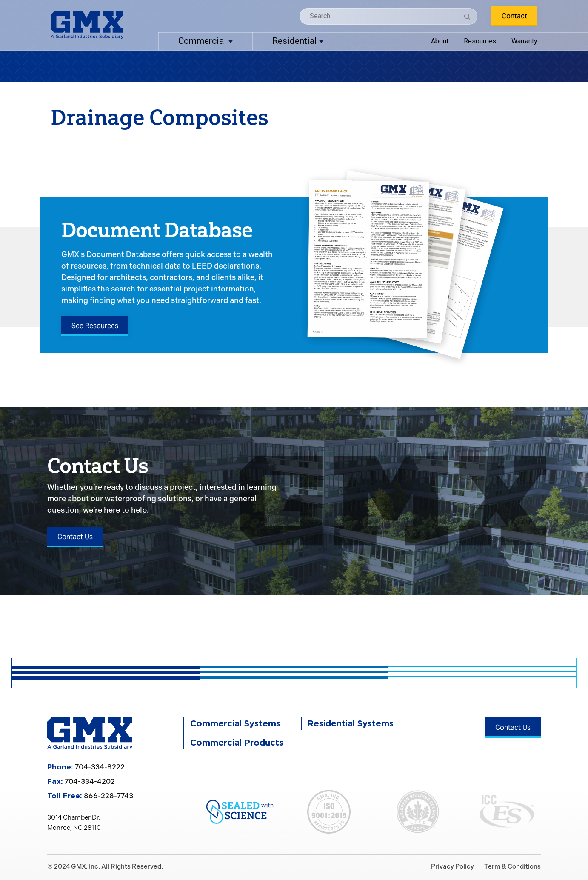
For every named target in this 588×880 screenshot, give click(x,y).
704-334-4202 (90, 781)
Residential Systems (350, 724)
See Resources (95, 326)
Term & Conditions (512, 866)
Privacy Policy (452, 866)
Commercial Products (237, 743)
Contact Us (75, 537)
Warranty (524, 41)
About (440, 41)
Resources (480, 41)
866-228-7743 (108, 796)
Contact (514, 16)
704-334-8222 (100, 767)
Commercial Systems (235, 724)
